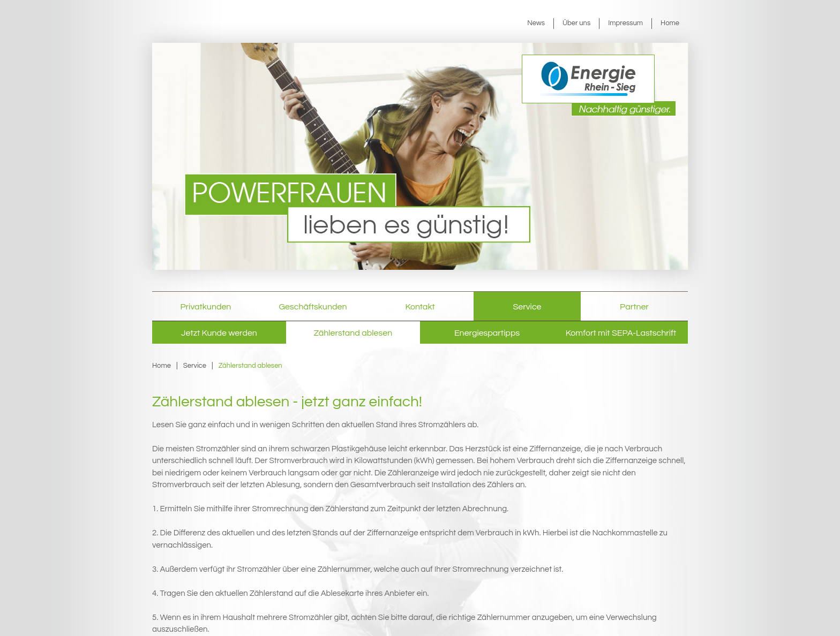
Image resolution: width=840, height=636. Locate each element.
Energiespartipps (487, 333)
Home (670, 23)
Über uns (576, 23)
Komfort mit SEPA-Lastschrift (621, 333)
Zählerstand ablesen (353, 333)
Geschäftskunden (313, 307)
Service (527, 307)
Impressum (625, 23)
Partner (634, 307)
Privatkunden (206, 307)
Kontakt (420, 307)
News (536, 23)
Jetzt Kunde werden (219, 333)
